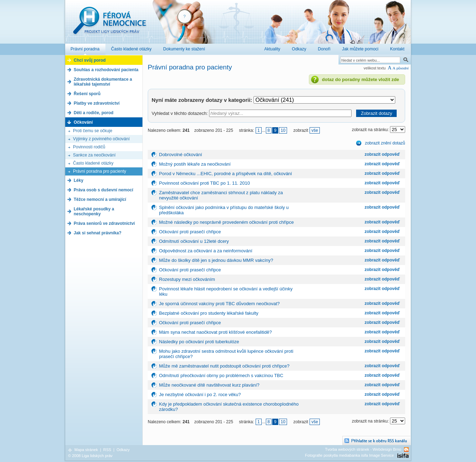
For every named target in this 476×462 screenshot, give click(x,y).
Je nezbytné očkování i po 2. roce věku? (200, 395)
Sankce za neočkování (94, 155)
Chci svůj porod (90, 60)
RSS (107, 450)
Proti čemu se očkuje (93, 131)
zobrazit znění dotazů (385, 143)
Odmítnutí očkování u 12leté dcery (194, 241)
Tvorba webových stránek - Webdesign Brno (363, 449)
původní (402, 68)
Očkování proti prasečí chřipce (190, 232)
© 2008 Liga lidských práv (90, 456)
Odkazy (123, 450)
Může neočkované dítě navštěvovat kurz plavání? (209, 385)
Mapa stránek (86, 450)
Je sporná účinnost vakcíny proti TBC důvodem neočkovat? (219, 304)
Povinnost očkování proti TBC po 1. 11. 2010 (205, 183)
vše (315, 130)
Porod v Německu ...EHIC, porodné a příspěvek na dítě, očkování (225, 174)
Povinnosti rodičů (89, 147)
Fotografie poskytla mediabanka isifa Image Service (349, 455)
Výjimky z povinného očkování (101, 139)
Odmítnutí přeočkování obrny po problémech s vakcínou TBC (221, 375)
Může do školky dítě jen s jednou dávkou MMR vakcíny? (216, 260)
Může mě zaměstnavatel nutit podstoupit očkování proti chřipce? (224, 366)
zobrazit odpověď (382, 154)
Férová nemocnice (109, 24)
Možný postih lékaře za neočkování (195, 164)
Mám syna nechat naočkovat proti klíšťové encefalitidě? (215, 332)
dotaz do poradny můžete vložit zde (361, 79)
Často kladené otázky (93, 163)
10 (283, 130)
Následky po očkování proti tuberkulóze (199, 342)
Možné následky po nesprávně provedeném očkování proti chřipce (226, 222)
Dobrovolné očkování (181, 155)
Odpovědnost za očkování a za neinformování (206, 251)
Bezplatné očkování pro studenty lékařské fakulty (209, 313)
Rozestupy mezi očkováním (187, 279)
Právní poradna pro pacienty (100, 171)
